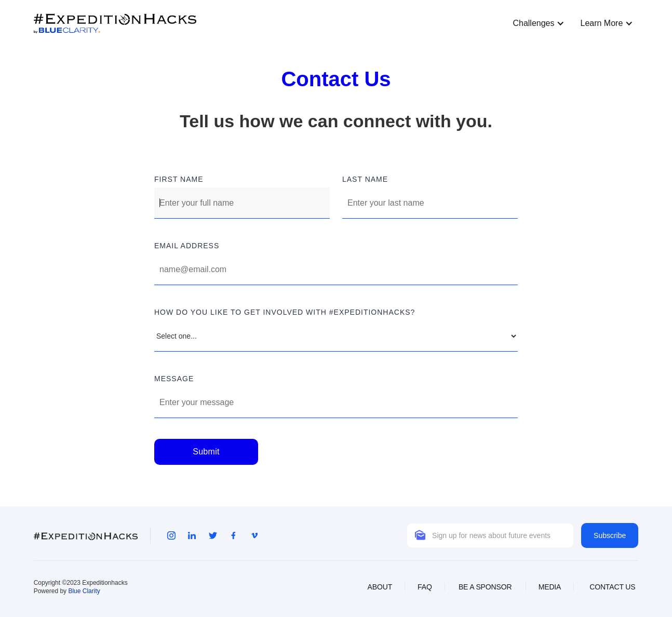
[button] (536, 23)
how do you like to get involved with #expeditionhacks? (285, 312)
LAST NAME (365, 179)
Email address (187, 246)
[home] (115, 24)
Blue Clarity (84, 591)
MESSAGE (174, 379)
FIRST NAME (179, 179)
